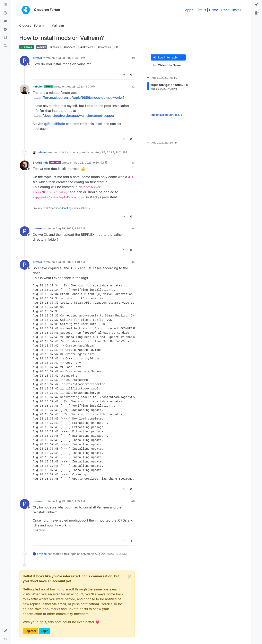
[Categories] (5, 5)
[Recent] (5, 13)
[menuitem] (257, 5)
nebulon (38, 86)
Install (237, 10)
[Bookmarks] (5, 38)
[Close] (130, 576)
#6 (133, 501)
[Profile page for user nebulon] (25, 89)
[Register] (257, 13)
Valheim (41, 47)
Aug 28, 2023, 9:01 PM (81, 86)
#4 (133, 228)
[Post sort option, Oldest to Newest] (168, 65)
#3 (133, 163)
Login (45, 631)
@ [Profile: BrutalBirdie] (55, 124)
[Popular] (5, 29)
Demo (214, 10)
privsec (38, 58)
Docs (225, 10)
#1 (133, 58)
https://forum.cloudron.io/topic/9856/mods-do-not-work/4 (78, 98)
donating (66, 208)
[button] (5, 631)
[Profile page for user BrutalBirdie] (25, 165)
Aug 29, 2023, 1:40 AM (70, 262)
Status (201, 10)
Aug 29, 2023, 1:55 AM (70, 501)
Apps (189, 10)
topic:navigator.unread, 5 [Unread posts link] (166, 115)
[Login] (257, 5)
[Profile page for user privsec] (25, 61)
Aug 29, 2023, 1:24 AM (70, 228)
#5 (133, 262)
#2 (133, 86)
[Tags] (5, 21)
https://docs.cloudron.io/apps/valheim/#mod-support (74, 116)
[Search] (5, 46)
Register (30, 631)
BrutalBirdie (41, 163)
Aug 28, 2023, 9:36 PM (89, 163)
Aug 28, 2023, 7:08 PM (70, 58)
